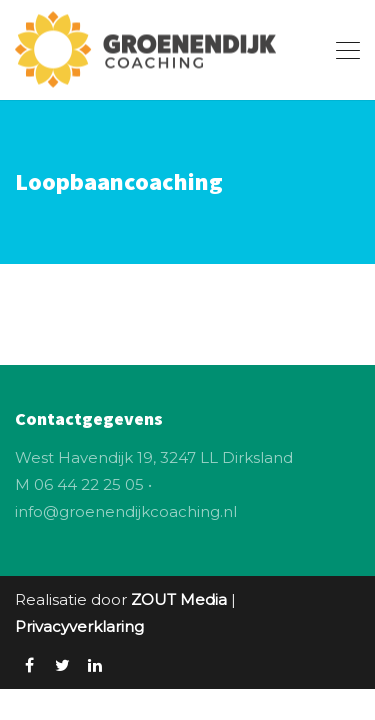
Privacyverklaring (79, 626)
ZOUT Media (179, 599)
